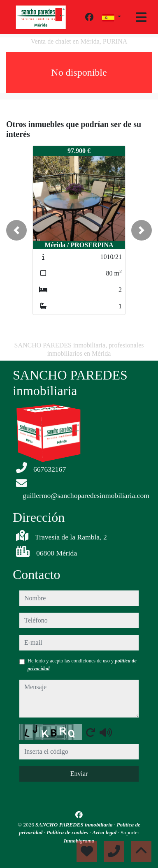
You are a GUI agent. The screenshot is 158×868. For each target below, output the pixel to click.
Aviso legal (105, 832)
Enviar (79, 774)
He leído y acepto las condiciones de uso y (82, 664)
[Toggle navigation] (141, 17)
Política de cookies (68, 832)
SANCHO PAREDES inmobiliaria (75, 825)
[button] (16, 230)
